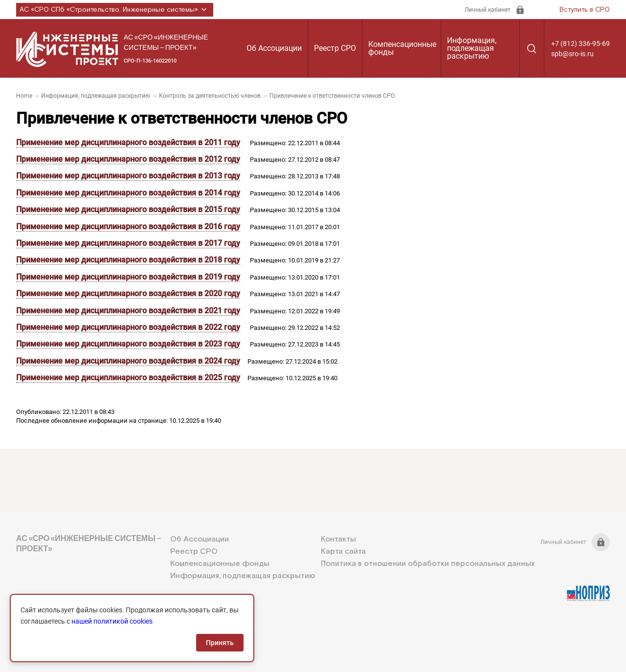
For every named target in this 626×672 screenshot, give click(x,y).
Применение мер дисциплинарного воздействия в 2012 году (128, 159)
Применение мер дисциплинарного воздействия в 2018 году (128, 260)
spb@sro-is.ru (572, 54)
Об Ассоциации (274, 48)
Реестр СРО (335, 48)
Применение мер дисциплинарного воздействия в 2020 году (128, 293)
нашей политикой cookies (112, 621)
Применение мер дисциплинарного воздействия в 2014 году (128, 193)
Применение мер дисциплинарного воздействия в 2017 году (128, 243)
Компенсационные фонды (402, 48)
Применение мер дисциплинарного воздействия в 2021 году (128, 311)
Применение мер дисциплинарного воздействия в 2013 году (128, 176)
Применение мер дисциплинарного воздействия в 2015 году (128, 209)
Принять (220, 643)
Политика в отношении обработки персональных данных (428, 564)
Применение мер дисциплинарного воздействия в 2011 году (128, 142)
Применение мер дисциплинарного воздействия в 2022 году (128, 327)
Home (24, 96)
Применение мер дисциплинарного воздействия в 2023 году (128, 344)
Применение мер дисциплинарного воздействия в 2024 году (128, 361)
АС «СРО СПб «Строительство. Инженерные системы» (115, 10)
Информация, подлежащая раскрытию (472, 48)
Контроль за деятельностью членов (210, 96)
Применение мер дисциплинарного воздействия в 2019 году (128, 277)
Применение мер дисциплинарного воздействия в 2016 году (128, 227)
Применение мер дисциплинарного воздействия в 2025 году (128, 378)
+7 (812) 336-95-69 (581, 43)
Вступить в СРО (585, 10)
